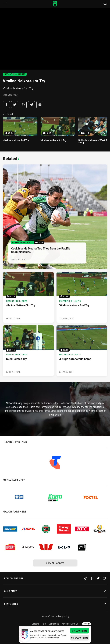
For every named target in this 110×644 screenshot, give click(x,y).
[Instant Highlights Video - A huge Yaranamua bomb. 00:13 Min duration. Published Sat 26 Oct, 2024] (82, 351)
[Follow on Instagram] (104, 578)
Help (44, 624)
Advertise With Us (70, 624)
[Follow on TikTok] (86, 578)
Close (87, 624)
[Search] (105, 4)
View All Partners (55, 563)
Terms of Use (47, 616)
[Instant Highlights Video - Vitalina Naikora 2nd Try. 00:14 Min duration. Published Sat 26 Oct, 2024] (82, 297)
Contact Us (54, 624)
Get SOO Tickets (79, 631)
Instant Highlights (15, 74)
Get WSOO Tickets (80, 638)
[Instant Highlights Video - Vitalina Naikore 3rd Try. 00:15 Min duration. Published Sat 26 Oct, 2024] (28, 297)
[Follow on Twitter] (98, 578)
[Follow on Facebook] (92, 578)
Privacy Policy (63, 616)
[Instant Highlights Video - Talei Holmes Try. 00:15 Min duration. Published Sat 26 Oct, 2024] (28, 351)
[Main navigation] (5, 4)
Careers (35, 624)
